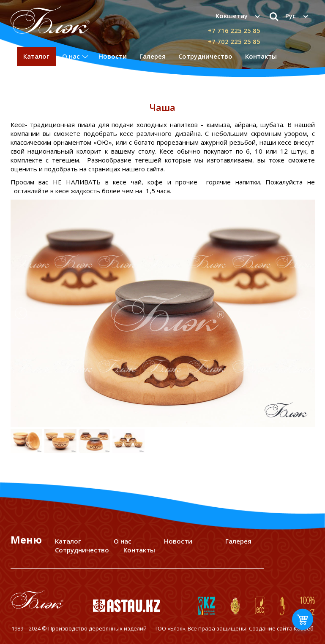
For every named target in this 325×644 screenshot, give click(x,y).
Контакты (261, 56)
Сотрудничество (205, 56)
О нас (71, 56)
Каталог (36, 56)
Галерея (153, 56)
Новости (113, 56)
